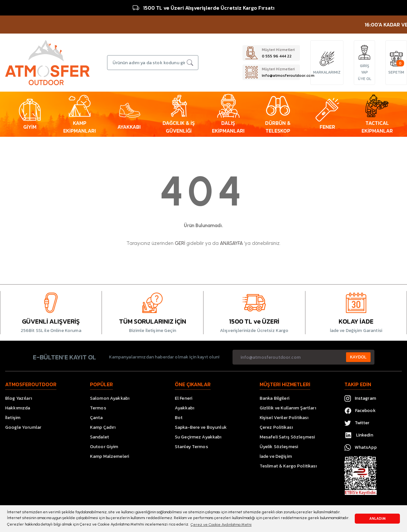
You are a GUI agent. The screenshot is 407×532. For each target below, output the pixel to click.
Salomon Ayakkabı (110, 398)
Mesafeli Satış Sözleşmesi (287, 437)
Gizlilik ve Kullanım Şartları (288, 408)
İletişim (13, 418)
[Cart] (396, 59)
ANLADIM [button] (377, 519)
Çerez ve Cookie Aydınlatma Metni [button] (221, 525)
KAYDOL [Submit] (358, 357)
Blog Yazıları (19, 398)
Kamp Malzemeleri (109, 456)
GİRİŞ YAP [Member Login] (365, 69)
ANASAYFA (231, 243)
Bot (179, 418)
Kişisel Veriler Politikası (284, 418)
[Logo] (47, 62)
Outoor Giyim (104, 447)
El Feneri (184, 398)
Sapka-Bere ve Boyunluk (201, 427)
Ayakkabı (184, 408)
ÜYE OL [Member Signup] (365, 79)
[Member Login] (364, 52)
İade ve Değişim (276, 456)
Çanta (96, 418)
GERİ (180, 243)
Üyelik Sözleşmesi (279, 447)
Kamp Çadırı (103, 427)
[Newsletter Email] (303, 357)
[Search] (153, 63)
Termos (98, 408)
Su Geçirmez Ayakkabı (198, 437)
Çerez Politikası (276, 427)
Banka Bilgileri (274, 398)
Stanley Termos (191, 447)
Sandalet (99, 437)
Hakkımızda (18, 408)
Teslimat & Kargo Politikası (288, 466)
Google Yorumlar (23, 427)
